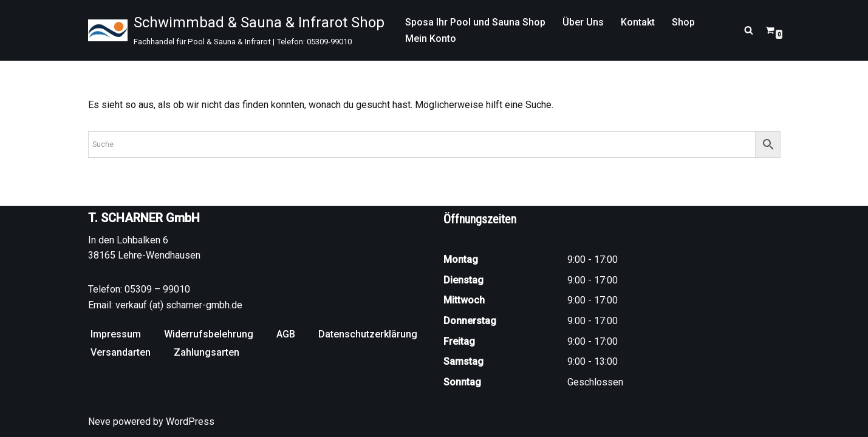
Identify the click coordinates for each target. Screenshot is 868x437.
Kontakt (638, 22)
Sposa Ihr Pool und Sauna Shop (475, 22)
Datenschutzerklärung (368, 334)
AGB (286, 334)
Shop (683, 22)
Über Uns (583, 22)
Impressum (116, 334)
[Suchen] (749, 30)
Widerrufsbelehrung (209, 334)
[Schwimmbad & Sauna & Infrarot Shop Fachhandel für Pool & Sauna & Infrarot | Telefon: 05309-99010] (236, 30)
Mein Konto (431, 39)
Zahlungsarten (207, 352)
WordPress (190, 422)
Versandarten (121, 352)
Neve (99, 422)
